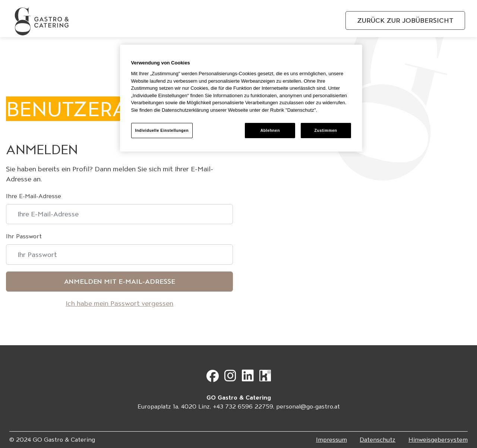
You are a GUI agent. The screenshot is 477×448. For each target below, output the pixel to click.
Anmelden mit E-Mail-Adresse (120, 281)
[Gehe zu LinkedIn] (250, 379)
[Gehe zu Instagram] (232, 379)
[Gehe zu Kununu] (265, 379)
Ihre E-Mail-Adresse (34, 196)
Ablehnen (270, 130)
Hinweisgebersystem (438, 440)
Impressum (331, 440)
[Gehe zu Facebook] (214, 379)
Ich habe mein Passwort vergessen (119, 303)
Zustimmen (326, 130)
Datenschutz (378, 440)
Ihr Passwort (24, 236)
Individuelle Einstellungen (162, 130)
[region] (241, 98)
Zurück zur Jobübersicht (405, 20)
